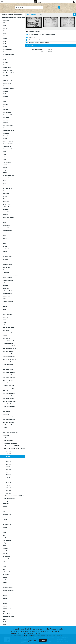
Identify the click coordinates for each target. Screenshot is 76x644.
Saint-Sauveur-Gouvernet (9, 420)
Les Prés (5, 241)
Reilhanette (6, 259)
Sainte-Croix (6, 435)
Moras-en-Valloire (7, 136)
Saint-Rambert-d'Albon (8, 409)
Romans (5, 304)
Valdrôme (5, 580)
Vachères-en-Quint (7, 572)
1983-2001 (8, 491)
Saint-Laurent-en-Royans (9, 372)
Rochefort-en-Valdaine (8, 291)
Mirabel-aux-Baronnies (8, 54)
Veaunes (5, 593)
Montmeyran (6, 118)
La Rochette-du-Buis (8, 301)
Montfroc (5, 102)
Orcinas (5, 160)
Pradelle (5, 238)
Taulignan (5, 543)
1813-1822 (8, 456)
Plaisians (5, 199)
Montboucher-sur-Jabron (9, 78)
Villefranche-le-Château (9, 617)
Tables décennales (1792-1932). (12, 446)
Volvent (5, 625)
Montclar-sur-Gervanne (8, 89)
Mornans (5, 139)
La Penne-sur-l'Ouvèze (8, 175)
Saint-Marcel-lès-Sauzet (9, 375)
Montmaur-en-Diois (7, 115)
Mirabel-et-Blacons (7, 57)
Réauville (5, 254)
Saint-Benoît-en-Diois (8, 343)
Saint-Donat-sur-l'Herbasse (9, 354)
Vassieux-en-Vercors (8, 588)
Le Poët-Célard (6, 204)
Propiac (4, 244)
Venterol (5, 596)
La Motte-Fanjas (7, 146)
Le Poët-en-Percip (7, 207)
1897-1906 (8, 470)
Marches (5, 31)
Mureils (4, 152)
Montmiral (5, 120)
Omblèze (5, 157)
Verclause (5, 601)
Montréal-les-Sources (8, 125)
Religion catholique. (9, 441)
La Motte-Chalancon (8, 141)
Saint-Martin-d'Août (8, 380)
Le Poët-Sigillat (6, 212)
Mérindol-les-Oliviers (8, 49)
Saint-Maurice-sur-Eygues (9, 388)
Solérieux (5, 527)
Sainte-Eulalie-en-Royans (9, 498)
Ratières (5, 252)
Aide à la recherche (21, 10)
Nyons (4, 154)
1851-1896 (8, 467)
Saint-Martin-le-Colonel (8, 385)
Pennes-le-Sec (6, 178)
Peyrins (4, 181)
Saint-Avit (5, 336)
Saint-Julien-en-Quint (8, 364)
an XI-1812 (8, 454)
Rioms (4, 270)
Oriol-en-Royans (7, 162)
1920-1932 (8, 475)
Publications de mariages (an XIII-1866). (15, 496)
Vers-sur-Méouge (7, 609)
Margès (4, 33)
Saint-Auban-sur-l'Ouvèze (9, 333)
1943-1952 (8, 480)
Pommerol (5, 215)
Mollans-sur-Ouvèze (8, 70)
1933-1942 (8, 477)
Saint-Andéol (6, 330)
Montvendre (6, 133)
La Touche (5, 554)
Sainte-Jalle (6, 504)
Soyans (4, 533)
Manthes (5, 28)
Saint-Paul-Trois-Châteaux (9, 407)
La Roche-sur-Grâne (7, 278)
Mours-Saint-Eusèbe (8, 149)
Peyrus (4, 183)
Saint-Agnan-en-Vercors (8, 328)
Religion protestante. (9, 438)
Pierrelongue (6, 194)
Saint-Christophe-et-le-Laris (10, 349)
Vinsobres (5, 622)
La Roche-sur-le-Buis (8, 280)
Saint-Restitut (6, 412)
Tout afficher (31, 15)
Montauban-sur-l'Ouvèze (9, 73)
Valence (5, 583)
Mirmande (5, 62)
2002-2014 (8, 493)
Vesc (4, 611)
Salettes (5, 506)
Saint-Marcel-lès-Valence (9, 378)
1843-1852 (8, 464)
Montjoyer (5, 110)
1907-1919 (8, 472)
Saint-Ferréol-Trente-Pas (9, 357)
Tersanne (5, 546)
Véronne (5, 606)
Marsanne (5, 39)
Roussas (5, 312)
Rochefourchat (6, 296)
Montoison (5, 123)
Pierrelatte (5, 191)
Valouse (5, 585)
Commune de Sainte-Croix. (10, 443)
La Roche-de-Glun (7, 273)
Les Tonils (5, 551)
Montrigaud (5, 128)
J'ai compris (43, 640)
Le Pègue (5, 170)
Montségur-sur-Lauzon (8, 131)
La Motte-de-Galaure (8, 144)
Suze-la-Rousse (6, 538)
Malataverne (6, 20)
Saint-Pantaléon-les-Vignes (9, 401)
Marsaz (4, 41)
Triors (4, 562)
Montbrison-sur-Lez (7, 81)
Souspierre (5, 530)
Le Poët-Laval (6, 209)
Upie (4, 569)
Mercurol (5, 47)
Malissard (5, 23)
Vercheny (5, 598)
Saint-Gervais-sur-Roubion (9, 359)
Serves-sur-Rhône (7, 525)
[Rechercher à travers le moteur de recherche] (30, 7)
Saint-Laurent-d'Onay (8, 370)
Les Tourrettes (6, 556)
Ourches (5, 165)
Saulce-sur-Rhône (7, 514)
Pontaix (5, 223)
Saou (4, 512)
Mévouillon (5, 52)
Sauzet (4, 517)
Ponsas (4, 220)
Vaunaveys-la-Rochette (8, 590)
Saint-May (5, 391)
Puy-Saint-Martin (7, 249)
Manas (4, 26)
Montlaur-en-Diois (7, 112)
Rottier (4, 309)
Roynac (4, 320)
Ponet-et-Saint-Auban (8, 217)
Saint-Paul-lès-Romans (8, 404)
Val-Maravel (6, 575)
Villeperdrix (5, 619)
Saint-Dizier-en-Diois (8, 351)
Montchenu (5, 86)
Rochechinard (6, 288)
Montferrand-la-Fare (8, 99)
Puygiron (5, 246)
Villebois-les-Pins (7, 614)
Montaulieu (5, 76)
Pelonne (5, 173)
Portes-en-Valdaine (7, 231)
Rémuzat (5, 262)
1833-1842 (8, 462)
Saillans (5, 325)
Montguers (5, 104)
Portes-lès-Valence (7, 233)
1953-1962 (8, 483)
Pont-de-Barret (6, 225)
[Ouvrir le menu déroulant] (2, 2)
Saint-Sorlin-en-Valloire (8, 422)
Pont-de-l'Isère (6, 228)
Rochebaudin (6, 283)
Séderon (5, 522)
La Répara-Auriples (7, 265)
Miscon (4, 65)
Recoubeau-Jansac (7, 257)
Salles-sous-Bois (7, 509)
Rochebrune (6, 286)
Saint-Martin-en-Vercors (8, 383)
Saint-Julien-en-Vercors (8, 367)
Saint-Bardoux (6, 338)
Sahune (4, 322)
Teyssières (5, 548)
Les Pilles (5, 196)
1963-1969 (8, 485)
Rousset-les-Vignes (7, 315)
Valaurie (5, 577)
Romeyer (5, 307)
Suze (4, 535)
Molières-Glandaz (7, 68)
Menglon (5, 44)
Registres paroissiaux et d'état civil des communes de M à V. (16, 18)
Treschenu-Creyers (7, 559)
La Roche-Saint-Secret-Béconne (10, 275)
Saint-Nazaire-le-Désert (8, 399)
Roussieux (5, 317)
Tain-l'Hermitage (7, 540)
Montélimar (5, 97)
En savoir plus (33, 640)
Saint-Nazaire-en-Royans (9, 396)
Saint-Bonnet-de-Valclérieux (10, 346)
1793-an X (8, 451)
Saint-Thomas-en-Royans (9, 425)
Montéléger (5, 91)
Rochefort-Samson (7, 294)
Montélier (5, 94)
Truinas (4, 564)
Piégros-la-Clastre (7, 188)
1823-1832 (8, 459)
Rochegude (5, 299)
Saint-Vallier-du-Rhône (8, 430)
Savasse (5, 519)
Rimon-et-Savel (6, 267)
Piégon (4, 186)
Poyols (4, 236)
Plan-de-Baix (6, 202)
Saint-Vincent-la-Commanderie (10, 433)
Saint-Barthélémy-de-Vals (9, 341)
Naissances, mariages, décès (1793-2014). (15, 449)
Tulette (4, 567)
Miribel (4, 60)
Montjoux (5, 107)
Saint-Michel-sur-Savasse (9, 393)
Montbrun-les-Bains (7, 83)
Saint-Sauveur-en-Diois (8, 417)
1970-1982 (8, 488)
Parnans (5, 167)
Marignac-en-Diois (7, 36)
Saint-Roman (6, 414)
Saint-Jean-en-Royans (8, 362)
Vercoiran (5, 604)
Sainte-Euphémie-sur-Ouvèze (10, 501)
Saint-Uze (5, 428)
